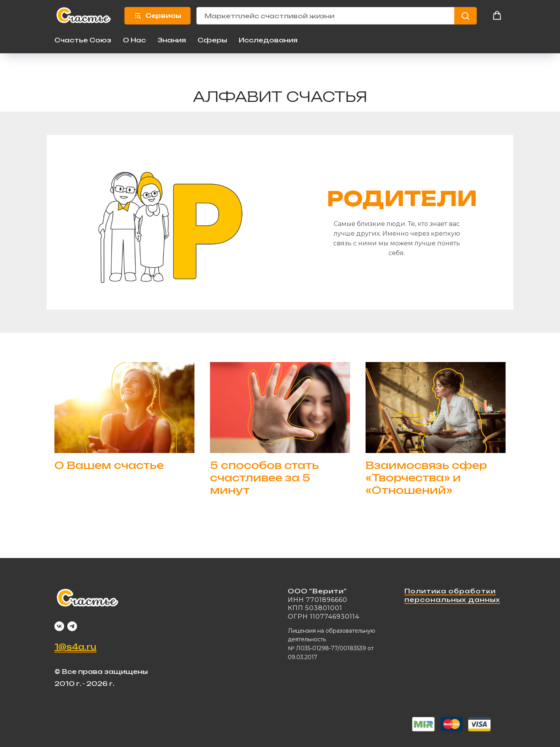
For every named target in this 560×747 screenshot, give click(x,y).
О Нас (134, 40)
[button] (497, 16)
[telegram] (72, 626)
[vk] (59, 626)
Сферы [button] (212, 40)
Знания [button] (172, 40)
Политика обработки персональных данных (452, 595)
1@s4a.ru (75, 646)
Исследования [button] (268, 40)
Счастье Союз (83, 40)
